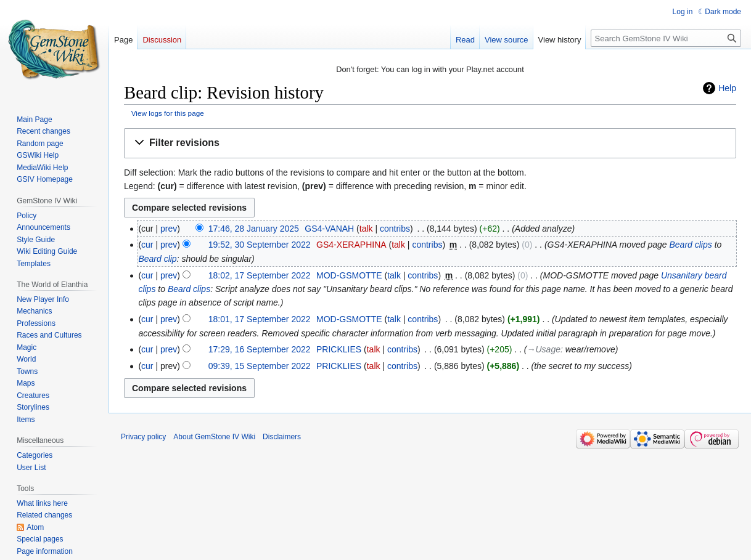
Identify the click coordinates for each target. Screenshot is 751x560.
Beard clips (690, 245)
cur (147, 245)
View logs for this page (168, 113)
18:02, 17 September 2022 (260, 275)
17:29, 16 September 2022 (260, 349)
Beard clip (157, 259)
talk (366, 229)
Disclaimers (282, 437)
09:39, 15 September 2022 (260, 366)
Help (727, 88)
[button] (430, 143)
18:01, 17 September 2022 (260, 319)
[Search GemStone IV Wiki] (666, 38)
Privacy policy (143, 437)
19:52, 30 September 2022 (260, 245)
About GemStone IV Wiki (214, 437)
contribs (395, 229)
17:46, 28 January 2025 (254, 229)
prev (169, 229)
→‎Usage (544, 349)
